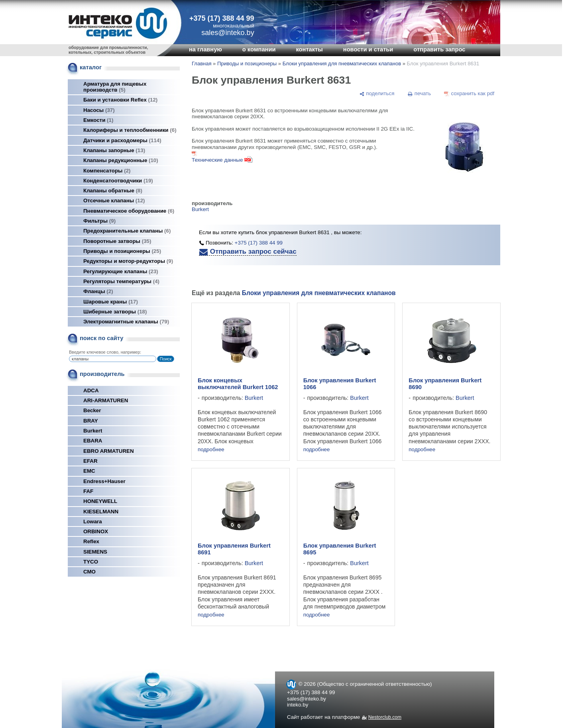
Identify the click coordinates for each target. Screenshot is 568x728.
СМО (89, 572)
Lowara (93, 522)
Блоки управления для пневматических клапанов (342, 64)
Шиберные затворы (115, 312)
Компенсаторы (107, 171)
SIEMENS (95, 552)
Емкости (98, 120)
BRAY (91, 421)
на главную (205, 49)
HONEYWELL (100, 501)
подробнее (211, 449)
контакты (309, 49)
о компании (259, 49)
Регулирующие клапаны (121, 271)
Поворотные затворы (117, 241)
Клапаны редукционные (121, 160)
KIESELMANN (101, 512)
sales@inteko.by (307, 699)
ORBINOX (96, 531)
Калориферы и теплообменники (130, 130)
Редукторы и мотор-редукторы (128, 261)
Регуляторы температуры (121, 281)
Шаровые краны (111, 302)
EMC (89, 471)
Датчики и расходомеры (122, 140)
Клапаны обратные (113, 191)
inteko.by (298, 705)
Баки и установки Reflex (120, 100)
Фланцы (98, 291)
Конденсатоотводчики (118, 181)
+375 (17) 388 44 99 (222, 18)
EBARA (93, 441)
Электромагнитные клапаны (126, 322)
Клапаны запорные (114, 150)
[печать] (419, 94)
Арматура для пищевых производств (115, 87)
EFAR (90, 461)
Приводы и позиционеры (122, 251)
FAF (88, 491)
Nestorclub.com (385, 717)
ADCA (91, 390)
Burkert (93, 431)
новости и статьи (368, 49)
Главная (201, 64)
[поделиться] (377, 94)
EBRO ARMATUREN (109, 451)
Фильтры (99, 221)
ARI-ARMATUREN (106, 400)
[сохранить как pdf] (469, 94)
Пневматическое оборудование (129, 211)
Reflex (91, 541)
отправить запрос (439, 49)
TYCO (91, 562)
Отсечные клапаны (114, 201)
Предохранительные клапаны (127, 231)
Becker (92, 410)
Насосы (99, 110)
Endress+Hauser (104, 481)
